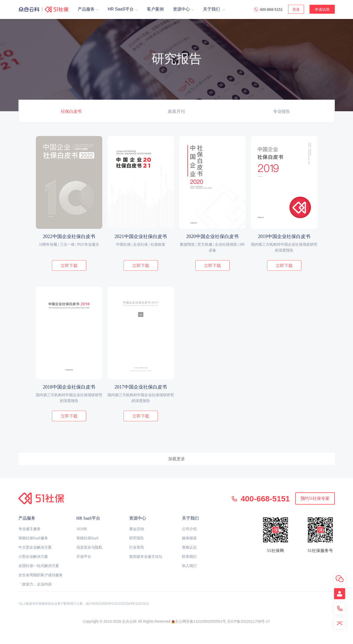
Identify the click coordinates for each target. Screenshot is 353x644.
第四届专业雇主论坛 (146, 557)
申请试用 (322, 9)
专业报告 (282, 111)
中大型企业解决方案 (35, 547)
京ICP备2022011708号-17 (248, 621)
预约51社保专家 (315, 498)
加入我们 (189, 566)
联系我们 (189, 557)
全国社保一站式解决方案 (39, 566)
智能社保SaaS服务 (33, 538)
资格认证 (189, 547)
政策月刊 (176, 111)
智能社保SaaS (88, 538)
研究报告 (137, 538)
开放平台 (84, 557)
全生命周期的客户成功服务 (41, 575)
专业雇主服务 (30, 529)
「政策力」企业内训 (35, 584)
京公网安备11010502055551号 (199, 621)
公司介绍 (189, 529)
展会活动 (137, 529)
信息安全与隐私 (89, 547)
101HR (82, 529)
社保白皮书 (71, 111)
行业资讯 (137, 547)
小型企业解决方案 (33, 557)
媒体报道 (189, 538)
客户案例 (155, 9)
